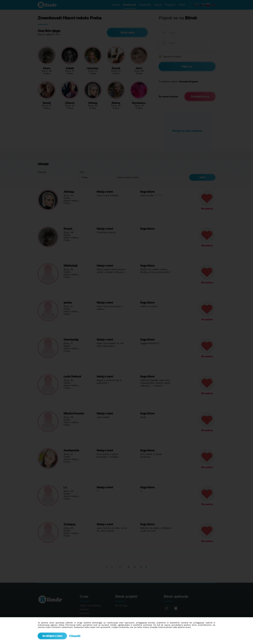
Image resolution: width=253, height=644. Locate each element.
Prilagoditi (75, 636)
